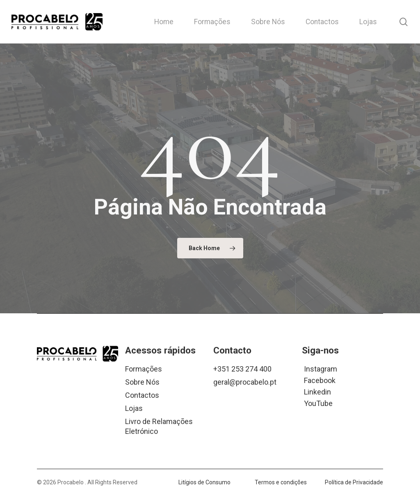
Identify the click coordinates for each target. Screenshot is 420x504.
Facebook (320, 380)
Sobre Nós (142, 382)
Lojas (134, 408)
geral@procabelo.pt (245, 382)
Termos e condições (281, 482)
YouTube (318, 403)
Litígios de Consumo (204, 482)
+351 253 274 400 (242, 369)
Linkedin (317, 391)
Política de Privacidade (354, 482)
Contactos (142, 395)
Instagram (321, 368)
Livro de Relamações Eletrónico (159, 426)
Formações (144, 369)
